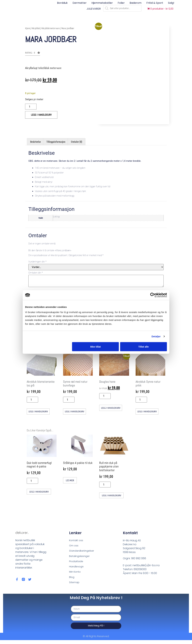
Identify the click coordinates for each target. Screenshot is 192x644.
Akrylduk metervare (51, 28)
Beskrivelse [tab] (35, 142)
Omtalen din (36, 273)
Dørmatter (80, 3)
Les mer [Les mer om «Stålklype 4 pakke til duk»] (70, 480)
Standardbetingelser (82, 552)
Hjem (28, 28)
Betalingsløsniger (80, 558)
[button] (33, 54)
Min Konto (75, 574)
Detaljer (156, 336)
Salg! (171, 3)
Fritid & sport (155, 3)
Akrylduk (36, 28)
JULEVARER (94, 9)
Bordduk (62, 3)
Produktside (77, 563)
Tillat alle (143, 346)
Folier (121, 3)
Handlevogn (77, 569)
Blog (72, 580)
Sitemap (74, 585)
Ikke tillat (96, 346)
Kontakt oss (77, 541)
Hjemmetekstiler (102, 3)
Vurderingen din (37, 262)
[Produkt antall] (31, 107)
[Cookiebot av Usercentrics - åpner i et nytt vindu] (153, 295)
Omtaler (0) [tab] (77, 142)
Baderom (136, 3)
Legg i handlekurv (41, 115)
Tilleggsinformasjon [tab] (56, 142)
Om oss (74, 547)
